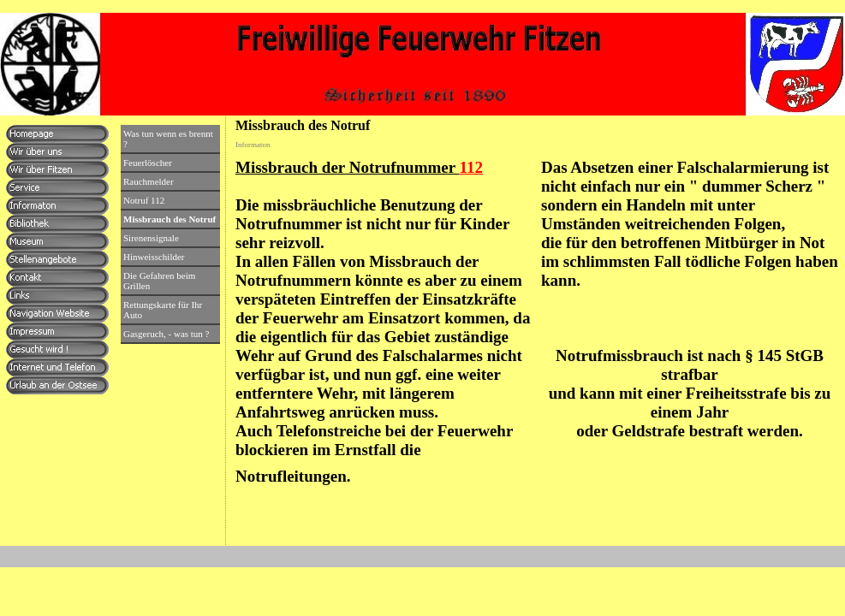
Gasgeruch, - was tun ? (167, 334)
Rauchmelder (149, 181)
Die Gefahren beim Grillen (159, 281)
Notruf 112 (144, 200)
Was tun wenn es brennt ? (168, 139)
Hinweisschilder (154, 257)
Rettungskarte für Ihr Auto (163, 310)
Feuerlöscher (148, 163)
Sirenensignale (151, 238)
